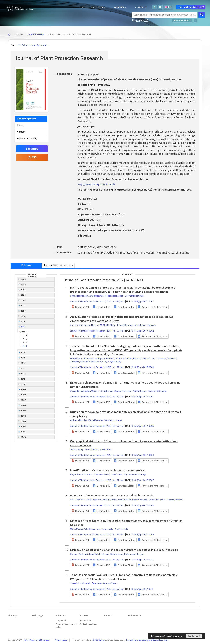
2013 (23, 368)
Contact (141, 7)
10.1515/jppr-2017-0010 (142, 560)
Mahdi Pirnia (117, 475)
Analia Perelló (121, 529)
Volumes (26, 265)
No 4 (25, 335)
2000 (23, 437)
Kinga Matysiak (96, 420)
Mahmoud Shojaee (157, 391)
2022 (23, 300)
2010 (23, 384)
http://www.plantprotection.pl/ (96, 184)
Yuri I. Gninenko (159, 359)
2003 (23, 421)
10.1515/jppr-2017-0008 (142, 505)
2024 (23, 290)
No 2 (25, 343)
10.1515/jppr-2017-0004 (142, 397)
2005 (23, 411)
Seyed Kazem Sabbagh (135, 475)
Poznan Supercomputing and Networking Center (148, 640)
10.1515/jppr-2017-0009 (142, 535)
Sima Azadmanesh (79, 296)
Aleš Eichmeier (78, 500)
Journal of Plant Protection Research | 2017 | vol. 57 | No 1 (97, 301)
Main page (37, 616)
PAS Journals (61, 621)
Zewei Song (106, 449)
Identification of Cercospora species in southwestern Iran (108, 470)
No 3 (25, 339)
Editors (21, 125)
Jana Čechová (125, 500)
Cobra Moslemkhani (134, 296)
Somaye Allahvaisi (79, 554)
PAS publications (191, 7)
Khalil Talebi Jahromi (99, 554)
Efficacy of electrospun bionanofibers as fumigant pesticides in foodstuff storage (124, 550)
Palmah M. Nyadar (142, 359)
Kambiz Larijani (140, 391)
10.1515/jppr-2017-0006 (142, 455)
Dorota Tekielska (157, 500)
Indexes (120, 7)
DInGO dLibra (99, 640)
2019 (23, 316)
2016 (23, 353)
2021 (23, 306)
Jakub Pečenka (110, 500)
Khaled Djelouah (125, 325)
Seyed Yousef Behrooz (81, 475)
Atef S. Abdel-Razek (80, 325)
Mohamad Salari (102, 475)
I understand (194, 636)
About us (98, 7)
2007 (23, 400)
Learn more (177, 636)
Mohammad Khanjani (134, 554)
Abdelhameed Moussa (145, 325)
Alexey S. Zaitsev (124, 359)
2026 (23, 279)
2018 (23, 321)
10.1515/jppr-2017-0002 (142, 331)
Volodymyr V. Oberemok (82, 359)
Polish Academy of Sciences (37, 640)
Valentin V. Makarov (90, 362)
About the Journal (27, 119)
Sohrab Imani (107, 391)
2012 (23, 374)
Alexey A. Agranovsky (111, 362)
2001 (23, 432)
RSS (32, 157)
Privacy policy (61, 640)
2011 (23, 379)
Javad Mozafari (97, 296)
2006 (23, 405)
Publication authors (88, 624)
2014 (23, 363)
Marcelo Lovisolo (105, 529)
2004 (23, 416)
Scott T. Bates (92, 449)
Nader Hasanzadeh (114, 296)
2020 (23, 311)
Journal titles (36, 35)
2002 (23, 427)
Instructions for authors (58, 265)
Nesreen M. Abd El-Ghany (104, 325)
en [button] (168, 7)
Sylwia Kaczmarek (113, 420)
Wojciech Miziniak (79, 420)
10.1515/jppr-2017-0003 (142, 367)
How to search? (140, 20)
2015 (23, 358)
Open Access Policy (27, 138)
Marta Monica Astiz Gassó (83, 529)
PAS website (134, 616)
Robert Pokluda (140, 500)
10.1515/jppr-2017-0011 (142, 589)
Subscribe (32, 149)
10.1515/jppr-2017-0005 (142, 426)
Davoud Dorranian (123, 391)
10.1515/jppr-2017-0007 (142, 480)
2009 (23, 390)
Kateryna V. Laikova (104, 359)
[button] (81, 307)
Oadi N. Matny (77, 449)
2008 (23, 395)
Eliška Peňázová (94, 500)
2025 (23, 284)
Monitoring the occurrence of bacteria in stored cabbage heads (112, 496)
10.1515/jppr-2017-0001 (142, 301)
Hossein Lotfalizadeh (81, 583)
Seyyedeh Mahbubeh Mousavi (85, 391)
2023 (23, 295)
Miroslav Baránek (175, 500)
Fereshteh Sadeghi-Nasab (105, 583)
